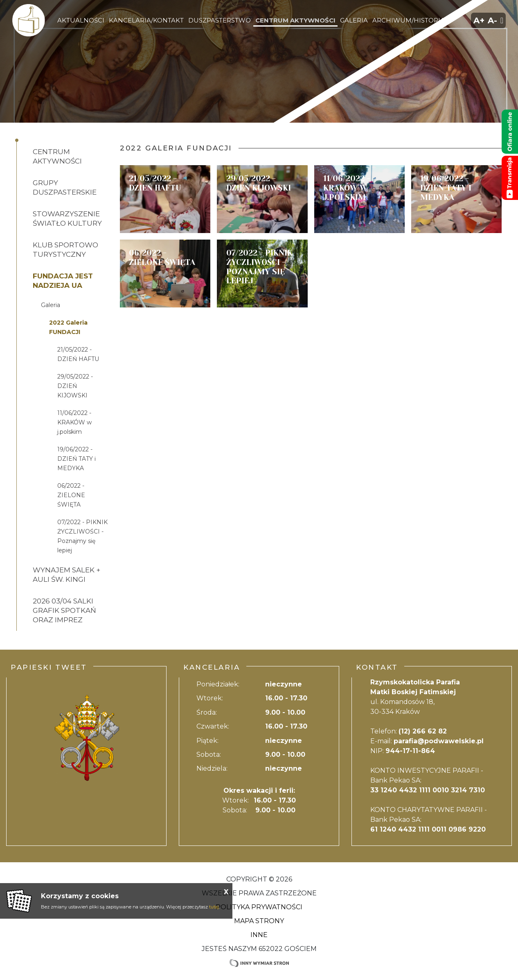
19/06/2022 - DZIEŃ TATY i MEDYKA (77, 459)
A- (492, 20)
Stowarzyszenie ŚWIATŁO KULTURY (67, 219)
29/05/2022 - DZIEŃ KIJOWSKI (75, 386)
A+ (479, 20)
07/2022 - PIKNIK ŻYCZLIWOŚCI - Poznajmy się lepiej (82, 536)
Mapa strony (259, 921)
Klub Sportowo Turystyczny (65, 250)
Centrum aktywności (57, 156)
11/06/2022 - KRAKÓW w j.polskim (74, 422)
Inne (259, 935)
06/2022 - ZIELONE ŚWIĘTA (71, 495)
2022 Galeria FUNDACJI (68, 327)
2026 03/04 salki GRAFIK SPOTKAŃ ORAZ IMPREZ (64, 610)
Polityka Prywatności (259, 907)
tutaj (214, 907)
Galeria (51, 305)
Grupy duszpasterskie (65, 187)
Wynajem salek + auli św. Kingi (66, 575)
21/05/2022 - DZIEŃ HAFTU (78, 354)
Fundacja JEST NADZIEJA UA (63, 281)
